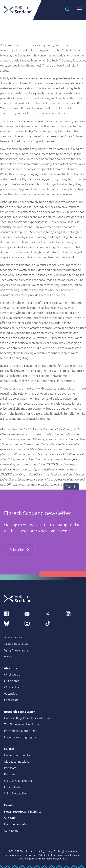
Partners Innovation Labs (21, 731)
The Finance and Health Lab (22, 724)
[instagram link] (33, 623)
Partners (10, 774)
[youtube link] (33, 614)
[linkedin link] (74, 614)
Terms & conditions (14, 637)
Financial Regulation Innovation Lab (27, 718)
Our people (12, 681)
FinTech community (17, 755)
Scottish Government (18, 780)
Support (10, 818)
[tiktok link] (53, 623)
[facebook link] (12, 614)
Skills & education (16, 793)
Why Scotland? (14, 687)
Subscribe (19, 550)
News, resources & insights (23, 811)
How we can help (15, 824)
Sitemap (8, 656)
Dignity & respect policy (16, 650)
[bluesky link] (12, 623)
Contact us (11, 700)
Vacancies (10, 693)
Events (9, 805)
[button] (67, 9)
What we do (12, 674)
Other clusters (14, 787)
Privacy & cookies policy (16, 644)
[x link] (53, 614)
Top (71, 486)
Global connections (17, 761)
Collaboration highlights (20, 737)
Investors (10, 768)
